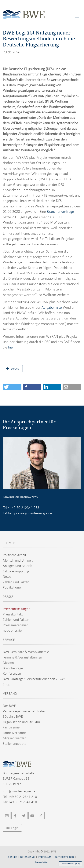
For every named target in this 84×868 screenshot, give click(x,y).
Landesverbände (15, 733)
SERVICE (9, 640)
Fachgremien (12, 727)
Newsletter (42, 862)
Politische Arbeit (15, 555)
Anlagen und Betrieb (18, 566)
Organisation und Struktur (22, 722)
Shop (7, 684)
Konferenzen (12, 673)
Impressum (45, 857)
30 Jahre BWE (13, 716)
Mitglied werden (15, 738)
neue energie (12, 630)
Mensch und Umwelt (18, 560)
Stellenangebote (15, 744)
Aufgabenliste (52, 307)
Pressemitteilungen (17, 609)
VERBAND (10, 693)
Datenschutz (28, 857)
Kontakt (13, 857)
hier (11, 347)
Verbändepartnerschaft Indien (25, 711)
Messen (8, 663)
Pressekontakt (13, 614)
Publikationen (13, 587)
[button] (12, 387)
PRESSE (8, 597)
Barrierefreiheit (64, 857)
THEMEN (9, 543)
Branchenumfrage (60, 212)
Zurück (12, 369)
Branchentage (13, 668)
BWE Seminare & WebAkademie (26, 652)
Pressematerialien (16, 625)
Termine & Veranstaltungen (22, 657)
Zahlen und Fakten (16, 582)
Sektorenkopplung (16, 571)
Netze (7, 576)
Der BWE (9, 706)
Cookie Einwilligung (70, 864)
